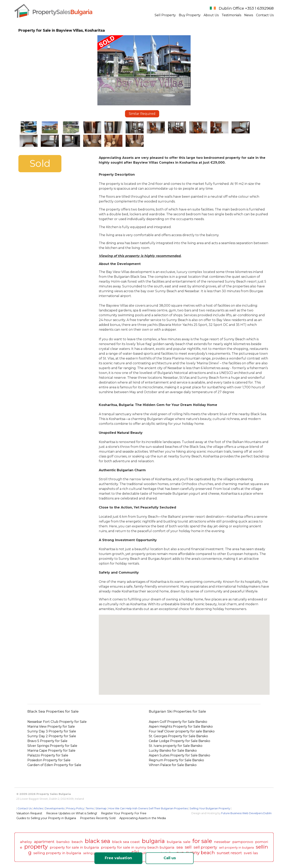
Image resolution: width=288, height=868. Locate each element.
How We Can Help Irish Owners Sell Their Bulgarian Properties (148, 808)
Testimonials (231, 15)
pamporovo (243, 842)
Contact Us (265, 15)
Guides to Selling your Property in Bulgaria (46, 818)
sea (180, 847)
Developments (55, 808)
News (249, 15)
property (36, 847)
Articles (38, 808)
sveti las (251, 853)
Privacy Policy (75, 808)
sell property (205, 847)
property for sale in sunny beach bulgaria (138, 847)
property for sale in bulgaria (74, 847)
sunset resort (229, 853)
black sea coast (126, 842)
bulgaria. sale (179, 842)
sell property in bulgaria (236, 848)
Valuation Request (29, 813)
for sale (202, 841)
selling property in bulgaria (57, 853)
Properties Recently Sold (98, 818)
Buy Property (190, 15)
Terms (90, 808)
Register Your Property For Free (124, 813)
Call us (170, 858)
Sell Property (165, 15)
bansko (63, 842)
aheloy (26, 842)
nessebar (222, 842)
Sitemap (101, 808)
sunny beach (200, 853)
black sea (97, 841)
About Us (211, 15)
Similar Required (142, 114)
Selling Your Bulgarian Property (210, 808)
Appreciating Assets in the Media (143, 818)
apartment (44, 842)
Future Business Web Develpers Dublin (246, 813)
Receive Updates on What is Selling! (72, 813)
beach (77, 842)
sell (188, 847)
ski (135, 852)
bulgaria (153, 841)
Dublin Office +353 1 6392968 (246, 8)
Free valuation (118, 858)
